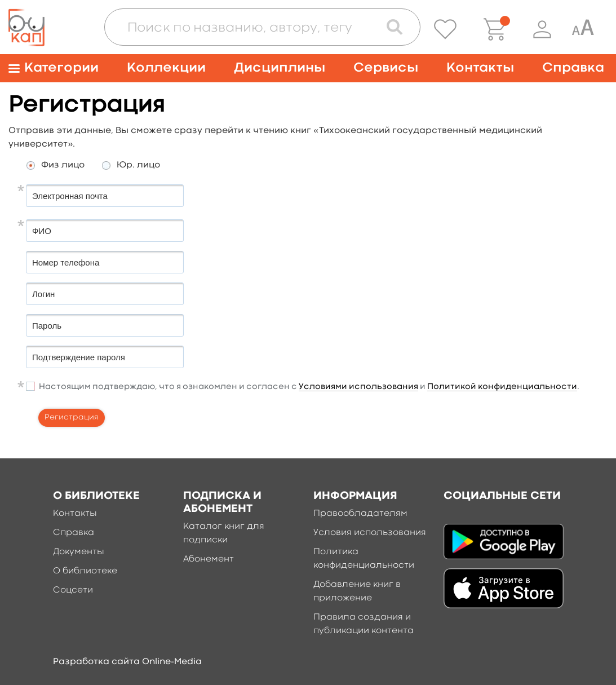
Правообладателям (360, 514)
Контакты (480, 68)
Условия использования (370, 533)
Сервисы (386, 68)
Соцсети (73, 590)
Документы (79, 552)
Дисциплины (280, 68)
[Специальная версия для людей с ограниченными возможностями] (583, 29)
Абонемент (209, 559)
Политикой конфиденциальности (502, 387)
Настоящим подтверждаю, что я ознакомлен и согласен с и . (309, 387)
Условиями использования (358, 387)
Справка (573, 68)
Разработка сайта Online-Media (127, 662)
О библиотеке (85, 571)
